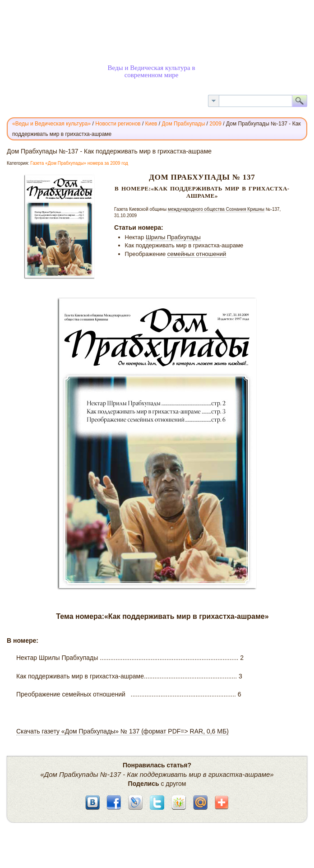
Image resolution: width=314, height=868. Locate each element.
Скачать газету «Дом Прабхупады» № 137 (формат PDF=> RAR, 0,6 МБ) (122, 731)
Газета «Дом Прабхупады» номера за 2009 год (79, 163)
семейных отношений (197, 254)
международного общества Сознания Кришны (216, 209)
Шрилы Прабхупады (173, 237)
